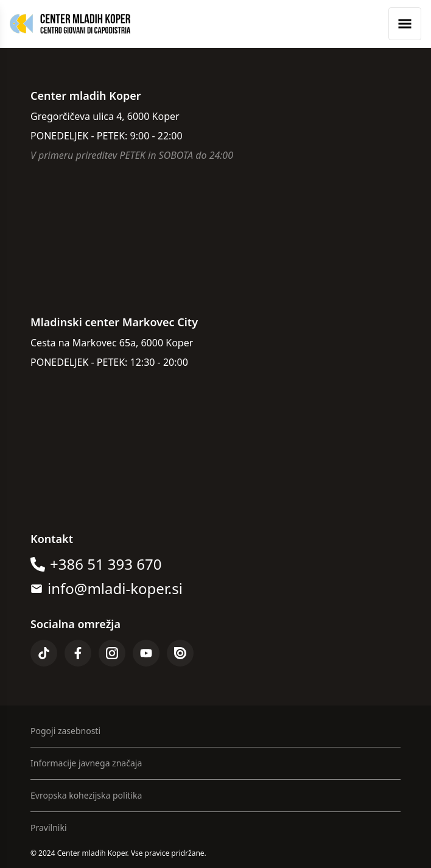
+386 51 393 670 (106, 564)
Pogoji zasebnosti (65, 731)
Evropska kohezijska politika (86, 795)
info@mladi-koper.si (115, 589)
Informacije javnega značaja (86, 763)
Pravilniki (49, 828)
